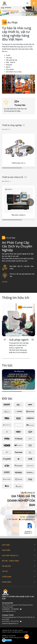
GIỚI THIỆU (6, 545)
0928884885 (6, 609)
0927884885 (15, 609)
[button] (12, 13)
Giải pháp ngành (19, 340)
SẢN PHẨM (6, 550)
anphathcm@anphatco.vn (10, 623)
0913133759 (15, 621)
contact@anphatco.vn (9, 611)
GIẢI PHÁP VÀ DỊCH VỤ (10, 556)
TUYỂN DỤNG (7, 577)
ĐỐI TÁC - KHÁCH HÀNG (10, 561)
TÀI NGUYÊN (6, 566)
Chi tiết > (5, 282)
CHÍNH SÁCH (7, 582)
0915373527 (6, 621)
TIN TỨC (5, 571)
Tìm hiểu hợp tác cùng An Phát (24, 512)
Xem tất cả (6, 129)
